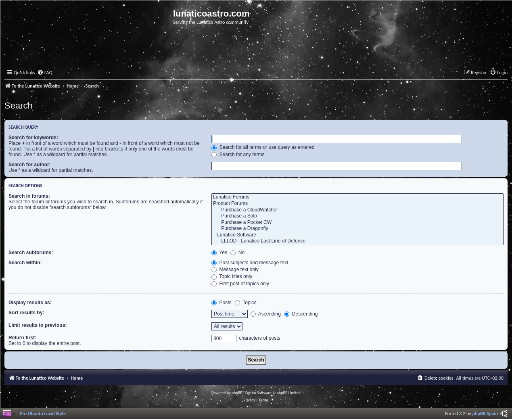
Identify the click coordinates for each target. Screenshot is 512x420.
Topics (246, 303)
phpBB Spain (485, 413)
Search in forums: (29, 196)
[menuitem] (45, 73)
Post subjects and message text (250, 263)
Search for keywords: (33, 138)
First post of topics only (240, 284)
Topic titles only (232, 276)
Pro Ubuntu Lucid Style (43, 413)
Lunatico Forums (357, 197)
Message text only (235, 270)
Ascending (266, 314)
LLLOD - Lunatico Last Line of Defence (357, 241)
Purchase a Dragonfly (357, 229)
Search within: (25, 263)
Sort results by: (26, 313)
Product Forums (357, 204)
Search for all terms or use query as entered (263, 147)
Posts (222, 303)
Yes (219, 253)
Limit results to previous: (38, 325)
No (237, 253)
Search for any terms (238, 155)
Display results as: (30, 303)
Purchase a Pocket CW (357, 223)
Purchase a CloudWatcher (357, 210)
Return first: (22, 338)
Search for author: (30, 165)
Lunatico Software (357, 235)
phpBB (237, 393)
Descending (301, 314)
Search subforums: (31, 253)
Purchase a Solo (357, 216)
